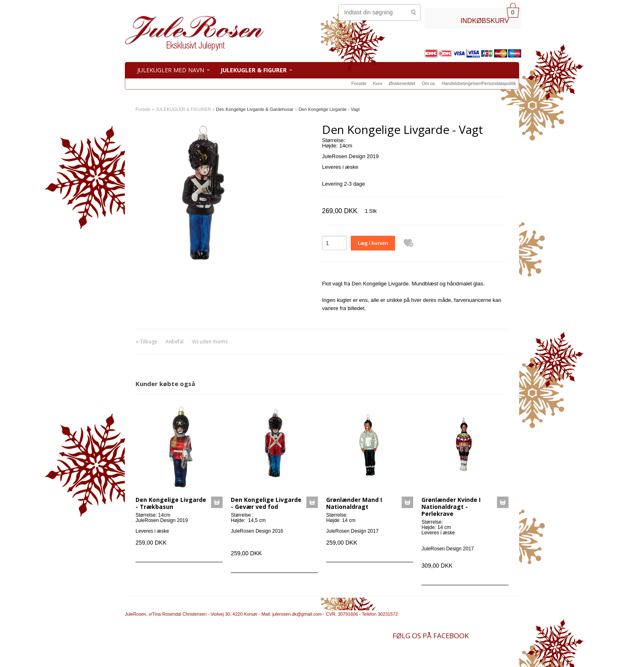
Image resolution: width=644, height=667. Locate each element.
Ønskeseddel (402, 83)
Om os (428, 83)
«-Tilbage (146, 342)
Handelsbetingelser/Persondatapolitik (479, 83)
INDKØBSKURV (485, 21)
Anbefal (175, 342)
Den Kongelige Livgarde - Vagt (329, 109)
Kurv (378, 83)
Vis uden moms (210, 342)
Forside (359, 83)
